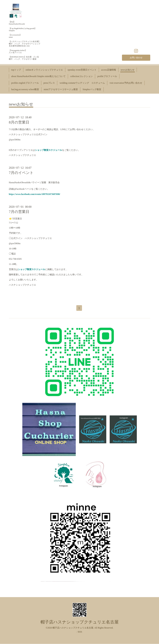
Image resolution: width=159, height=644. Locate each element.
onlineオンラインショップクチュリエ (44, 70)
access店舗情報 (109, 70)
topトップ (16, 70)
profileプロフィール (107, 76)
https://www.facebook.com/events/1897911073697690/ (35, 194)
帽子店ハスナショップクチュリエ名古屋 (80, 622)
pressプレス (49, 83)
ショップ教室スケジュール (48, 150)
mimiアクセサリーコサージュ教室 (61, 89)
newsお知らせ (128, 70)
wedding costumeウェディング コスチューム (82, 83)
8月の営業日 (19, 122)
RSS (80, 632)
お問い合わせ (136, 57)
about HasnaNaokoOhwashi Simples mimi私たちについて (38, 76)
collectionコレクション (81, 76)
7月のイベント (21, 173)
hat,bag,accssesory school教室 (25, 89)
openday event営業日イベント (82, 70)
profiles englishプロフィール (25, 83)
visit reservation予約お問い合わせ (126, 83)
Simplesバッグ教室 (92, 89)
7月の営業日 (19, 212)
